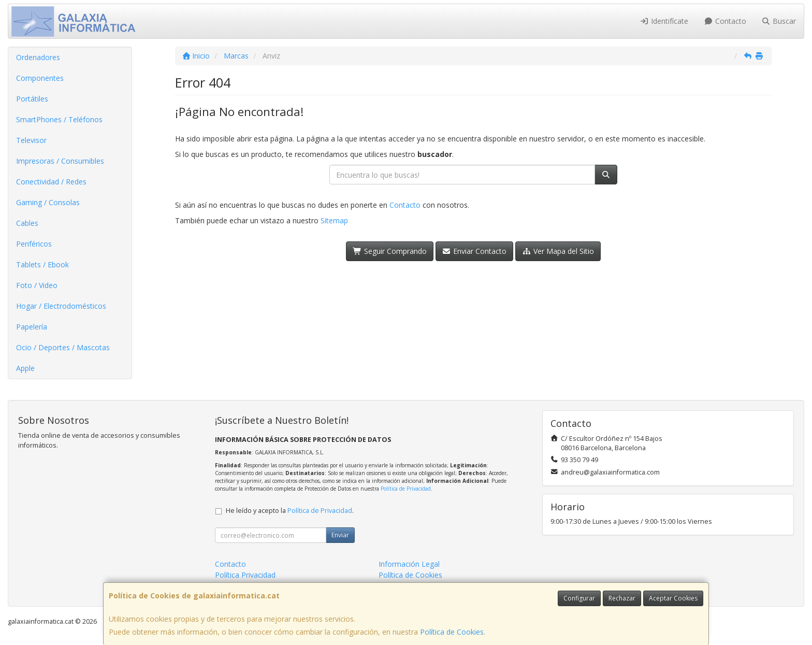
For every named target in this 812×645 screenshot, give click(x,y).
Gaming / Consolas (48, 202)
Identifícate (664, 21)
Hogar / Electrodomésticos (61, 306)
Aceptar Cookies (673, 598)
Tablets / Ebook (42, 264)
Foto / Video (37, 285)
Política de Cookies (452, 632)
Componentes (40, 78)
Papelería (32, 327)
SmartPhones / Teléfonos (59, 119)
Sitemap (334, 220)
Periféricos (34, 244)
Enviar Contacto (475, 251)
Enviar (340, 535)
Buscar (779, 21)
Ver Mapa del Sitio (558, 251)
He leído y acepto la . (290, 511)
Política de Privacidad (406, 489)
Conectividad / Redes (51, 182)
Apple (25, 368)
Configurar (579, 598)
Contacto (725, 21)
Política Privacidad (245, 575)
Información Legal (409, 564)
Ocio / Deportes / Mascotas (63, 347)
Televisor (31, 140)
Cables (27, 223)
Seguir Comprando (390, 251)
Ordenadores (38, 57)
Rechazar (622, 598)
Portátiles (32, 99)
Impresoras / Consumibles (60, 161)
